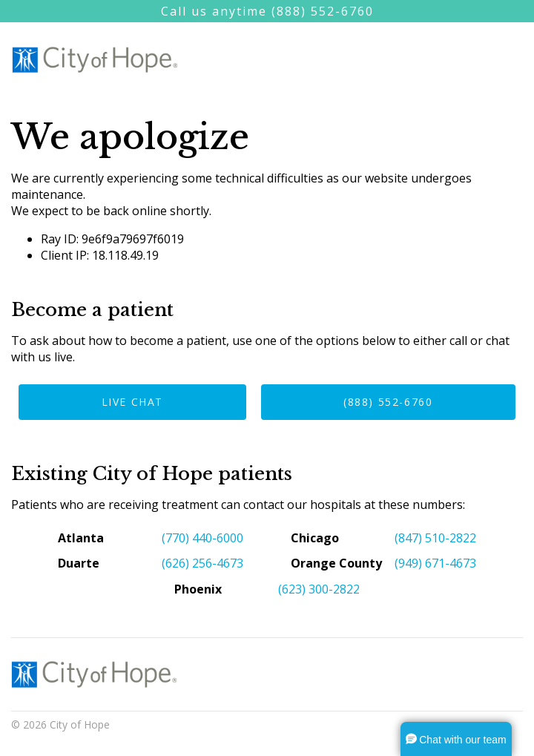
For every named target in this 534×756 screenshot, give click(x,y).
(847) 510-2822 (435, 538)
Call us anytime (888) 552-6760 (267, 11)
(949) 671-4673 (435, 563)
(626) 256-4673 (202, 563)
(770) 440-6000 (202, 538)
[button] (456, 739)
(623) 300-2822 (319, 589)
